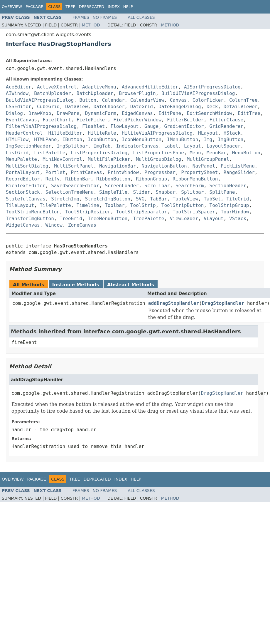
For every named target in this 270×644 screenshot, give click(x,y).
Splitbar (192, 192)
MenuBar (216, 153)
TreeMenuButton (108, 219)
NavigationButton (164, 166)
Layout (193, 146)
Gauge (151, 126)
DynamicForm (101, 113)
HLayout (208, 133)
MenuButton (246, 153)
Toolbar (115, 205)
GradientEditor (184, 126)
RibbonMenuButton (195, 179)
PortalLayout (23, 172)
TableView (185, 199)
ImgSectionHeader (28, 146)
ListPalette (50, 153)
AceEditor (19, 87)
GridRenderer (227, 126)
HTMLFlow (17, 139)
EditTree (249, 113)
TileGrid (238, 199)
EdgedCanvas (137, 113)
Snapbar (166, 192)
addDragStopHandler (174, 303)
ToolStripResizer (88, 212)
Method (91, 25)
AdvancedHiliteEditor (150, 87)
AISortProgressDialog (212, 87)
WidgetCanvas (23, 225)
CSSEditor (19, 107)
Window (54, 225)
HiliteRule (102, 133)
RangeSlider (239, 172)
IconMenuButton (142, 139)
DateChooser (109, 107)
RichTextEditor (26, 186)
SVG (140, 199)
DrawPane (68, 113)
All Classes (141, 17)
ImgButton (231, 139)
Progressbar (160, 172)
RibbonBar (78, 179)
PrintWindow (123, 172)
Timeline (88, 205)
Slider (141, 192)
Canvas (178, 100)
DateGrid (142, 107)
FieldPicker (92, 120)
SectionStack (23, 192)
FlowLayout (124, 126)
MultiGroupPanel (208, 159)
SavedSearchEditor (75, 186)
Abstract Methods (131, 285)
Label (171, 146)
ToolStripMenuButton (33, 212)
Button (88, 100)
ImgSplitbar (72, 146)
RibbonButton (113, 179)
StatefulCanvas (26, 199)
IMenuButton (183, 139)
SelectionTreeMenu (70, 192)
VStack (238, 219)
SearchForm (190, 186)
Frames (81, 17)
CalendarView (147, 100)
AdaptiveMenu (99, 87)
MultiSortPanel (74, 166)
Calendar (113, 100)
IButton (72, 139)
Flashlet (93, 126)
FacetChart (57, 120)
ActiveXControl (57, 87)
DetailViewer (241, 107)
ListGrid (17, 153)
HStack (232, 133)
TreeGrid (71, 219)
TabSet (212, 199)
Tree (70, 7)
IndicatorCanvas (137, 146)
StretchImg (65, 199)
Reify (53, 179)
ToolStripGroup (229, 205)
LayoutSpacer (224, 146)
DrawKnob (40, 113)
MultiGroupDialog (158, 159)
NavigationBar (118, 166)
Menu (195, 153)
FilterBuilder (185, 120)
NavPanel (204, 166)
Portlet (55, 172)
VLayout (214, 219)
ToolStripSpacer (194, 212)
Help (128, 7)
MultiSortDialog (27, 166)
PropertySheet (199, 172)
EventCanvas (21, 120)
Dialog (14, 113)
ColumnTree (243, 100)
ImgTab (102, 146)
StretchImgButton (108, 199)
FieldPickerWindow (137, 120)
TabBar (158, 199)
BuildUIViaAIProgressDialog (198, 93)
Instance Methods (76, 285)
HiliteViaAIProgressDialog (157, 133)
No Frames (105, 17)
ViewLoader (184, 219)
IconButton (102, 139)
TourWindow (235, 212)
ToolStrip (143, 205)
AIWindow (17, 93)
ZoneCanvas (82, 225)
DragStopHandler (223, 303)
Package (34, 7)
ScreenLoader (122, 186)
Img (208, 139)
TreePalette (148, 219)
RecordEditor (23, 179)
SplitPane (222, 192)
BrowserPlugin (137, 93)
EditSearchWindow (210, 113)
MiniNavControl (62, 159)
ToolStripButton (183, 205)
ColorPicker (208, 100)
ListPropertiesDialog (99, 153)
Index (114, 7)
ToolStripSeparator (142, 212)
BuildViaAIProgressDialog (40, 100)
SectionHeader (228, 186)
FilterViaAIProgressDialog (41, 126)
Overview (12, 7)
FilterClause (227, 120)
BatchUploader (52, 93)
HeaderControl (24, 133)
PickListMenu (238, 166)
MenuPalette (21, 159)
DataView (76, 107)
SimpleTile (113, 192)
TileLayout (20, 205)
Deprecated (92, 7)
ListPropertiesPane (158, 153)
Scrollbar (157, 186)
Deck (212, 107)
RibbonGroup (151, 179)
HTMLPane (45, 139)
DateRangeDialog (180, 107)
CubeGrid (48, 107)
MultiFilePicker (109, 159)
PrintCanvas (87, 172)
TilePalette (55, 205)
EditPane (170, 113)
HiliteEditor (65, 133)
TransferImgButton (30, 219)
